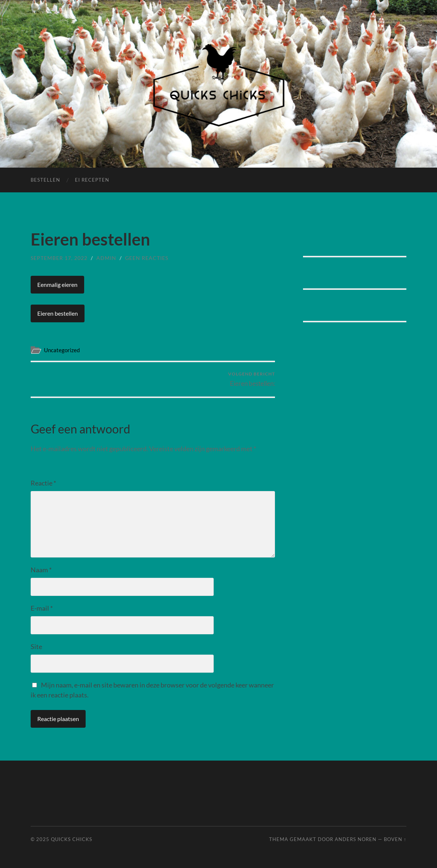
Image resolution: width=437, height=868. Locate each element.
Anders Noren (356, 839)
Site (36, 646)
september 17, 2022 (59, 258)
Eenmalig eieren (57, 284)
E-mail (42, 608)
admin (106, 258)
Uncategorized (62, 350)
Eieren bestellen (58, 313)
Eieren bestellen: (252, 379)
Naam (41, 570)
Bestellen (45, 180)
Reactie (43, 483)
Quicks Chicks (72, 839)
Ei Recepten (92, 180)
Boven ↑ (395, 839)
